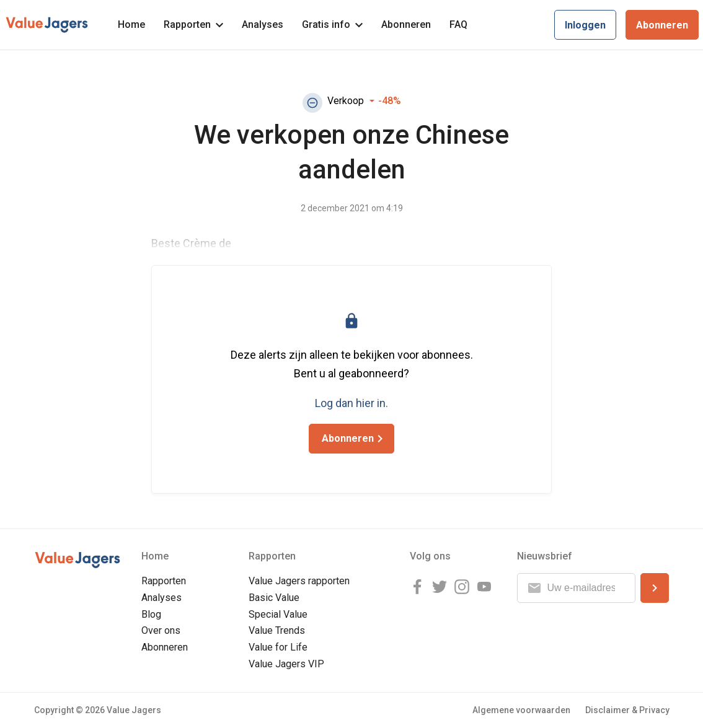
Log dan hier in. (351, 403)
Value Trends (277, 630)
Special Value (278, 614)
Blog (151, 614)
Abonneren (406, 24)
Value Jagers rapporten (299, 581)
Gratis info (332, 24)
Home (131, 24)
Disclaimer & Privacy (627, 710)
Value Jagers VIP (286, 664)
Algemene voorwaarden (521, 710)
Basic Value (274, 598)
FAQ (458, 24)
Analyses (263, 24)
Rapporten (193, 24)
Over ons (161, 630)
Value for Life (278, 647)
